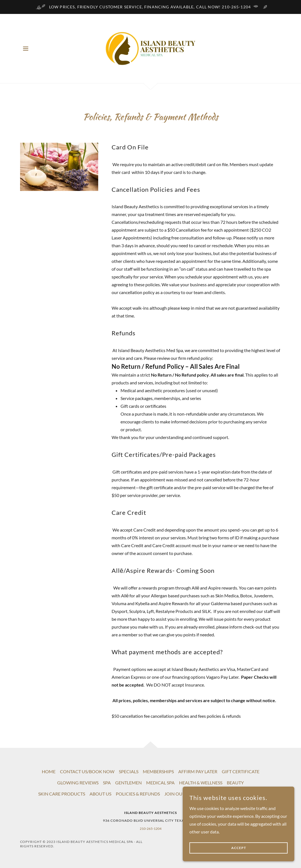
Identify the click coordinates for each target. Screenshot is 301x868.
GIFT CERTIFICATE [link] (241, 771)
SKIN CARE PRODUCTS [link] (62, 794)
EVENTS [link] (241, 794)
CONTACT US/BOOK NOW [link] (87, 771)
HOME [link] (49, 771)
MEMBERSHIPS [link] (158, 771)
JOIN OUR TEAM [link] (181, 794)
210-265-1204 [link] (151, 829)
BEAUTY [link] (235, 783)
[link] (150, 48)
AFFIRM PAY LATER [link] (198, 771)
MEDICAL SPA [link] (160, 783)
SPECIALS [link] (129, 771)
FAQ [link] (258, 794)
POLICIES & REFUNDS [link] (138, 794)
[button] (26, 49)
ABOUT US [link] (100, 794)
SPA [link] (107, 783)
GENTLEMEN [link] (128, 783)
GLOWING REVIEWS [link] (78, 783)
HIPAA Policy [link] (216, 794)
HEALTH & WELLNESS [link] (201, 783)
